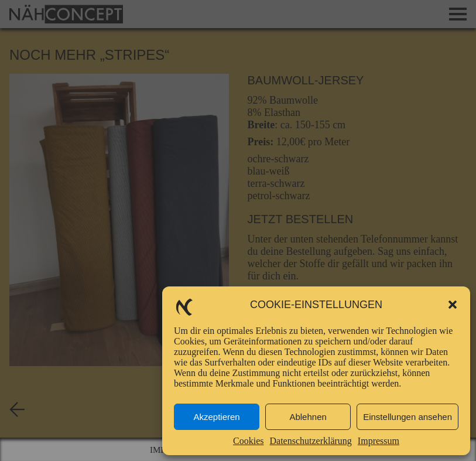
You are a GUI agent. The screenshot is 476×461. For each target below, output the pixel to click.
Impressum (379, 441)
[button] (453, 305)
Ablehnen (308, 417)
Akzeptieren (216, 417)
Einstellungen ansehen (407, 417)
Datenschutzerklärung (310, 441)
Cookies (248, 441)
